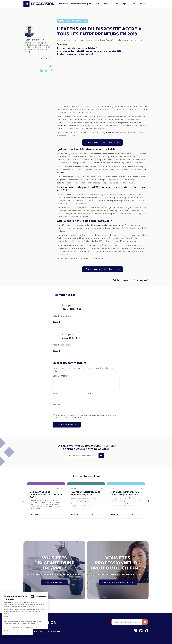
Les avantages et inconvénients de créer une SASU (46, 495)
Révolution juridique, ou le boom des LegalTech (85, 493)
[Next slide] (148, 501)
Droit (97, 4)
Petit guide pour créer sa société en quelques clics (124, 493)
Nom (56, 393)
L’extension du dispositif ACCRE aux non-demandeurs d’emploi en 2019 (89, 51)
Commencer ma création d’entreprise (103, 142)
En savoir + (35, 515)
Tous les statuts (139, 4)
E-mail (92, 393)
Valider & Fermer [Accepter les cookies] (41, 632)
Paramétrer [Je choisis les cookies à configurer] (25, 632)
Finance (106, 4)
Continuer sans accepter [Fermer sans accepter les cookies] (10, 632)
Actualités (63, 4)
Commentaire (60, 376)
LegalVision (110, 133)
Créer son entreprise (72, 21)
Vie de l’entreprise (121, 4)
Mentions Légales (53, 631)
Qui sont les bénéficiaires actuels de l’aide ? (77, 48)
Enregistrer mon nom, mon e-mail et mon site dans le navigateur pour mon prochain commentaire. (87, 416)
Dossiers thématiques (81, 4)
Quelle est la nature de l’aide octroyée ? (75, 54)
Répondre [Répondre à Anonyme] (57, 322)
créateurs (62, 126)
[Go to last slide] (24, 501)
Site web (57, 404)
